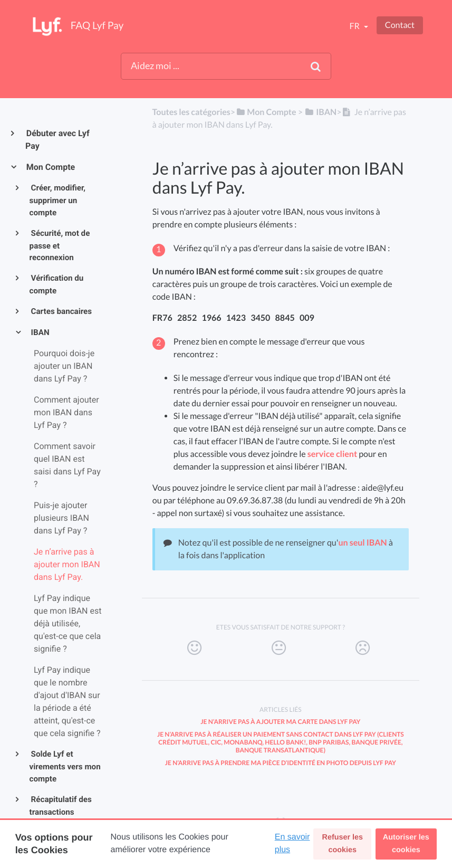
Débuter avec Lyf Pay (57, 140)
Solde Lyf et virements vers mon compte (65, 766)
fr (355, 26)
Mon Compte (50, 167)
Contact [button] (400, 25)
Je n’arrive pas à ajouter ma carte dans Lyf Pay (280, 722)
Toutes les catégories (191, 112)
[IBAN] (320, 112)
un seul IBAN (362, 543)
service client (332, 454)
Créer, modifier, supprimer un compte (58, 200)
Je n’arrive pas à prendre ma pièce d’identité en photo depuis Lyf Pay (281, 763)
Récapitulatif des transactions (61, 806)
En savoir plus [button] (292, 843)
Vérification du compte (57, 284)
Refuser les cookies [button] (343, 844)
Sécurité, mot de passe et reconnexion (60, 246)
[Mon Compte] (266, 112)
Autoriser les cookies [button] (406, 844)
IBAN (40, 332)
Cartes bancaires (61, 311)
